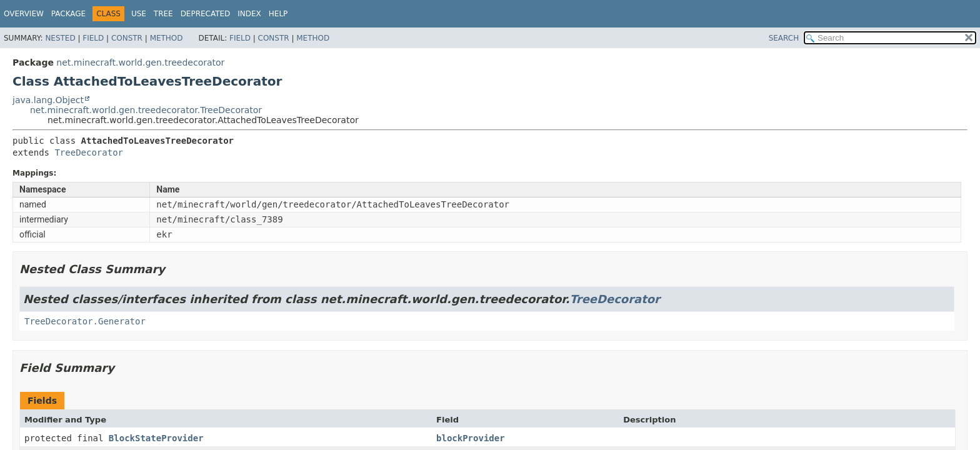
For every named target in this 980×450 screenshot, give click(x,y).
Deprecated (206, 14)
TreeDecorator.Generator (85, 321)
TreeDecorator (89, 152)
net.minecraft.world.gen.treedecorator (140, 62)
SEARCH (784, 38)
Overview (24, 14)
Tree (163, 14)
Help (278, 14)
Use (139, 14)
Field (93, 38)
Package (68, 14)
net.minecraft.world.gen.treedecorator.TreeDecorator (146, 110)
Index (249, 14)
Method (167, 38)
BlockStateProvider (156, 438)
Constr (127, 38)
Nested (60, 38)
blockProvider (471, 438)
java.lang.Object (48, 100)
